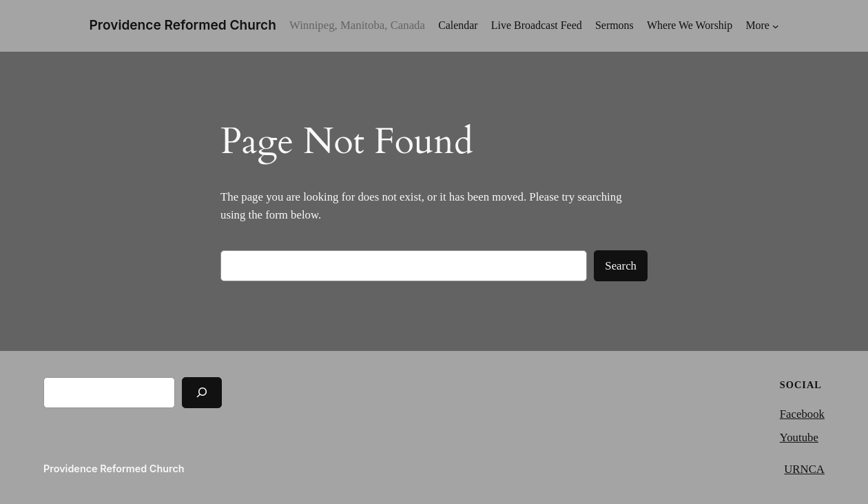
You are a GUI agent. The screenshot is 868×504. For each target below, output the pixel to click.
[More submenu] (762, 26)
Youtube (799, 437)
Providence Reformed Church (183, 25)
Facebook (802, 414)
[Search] (202, 393)
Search (621, 266)
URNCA (804, 469)
